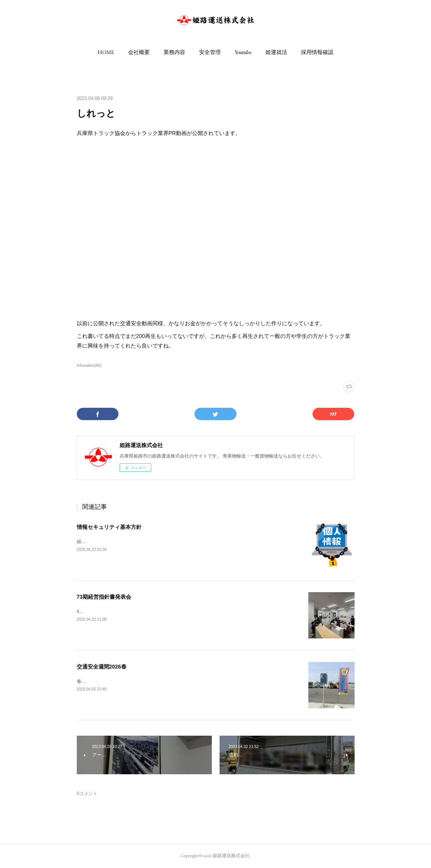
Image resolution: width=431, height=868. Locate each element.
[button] (106, 52)
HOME (106, 52)
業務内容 (174, 52)
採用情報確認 (317, 52)
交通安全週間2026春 (102, 667)
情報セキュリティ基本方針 (109, 527)
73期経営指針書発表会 (104, 597)
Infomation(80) (89, 366)
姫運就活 (276, 52)
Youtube (243, 52)
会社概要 (139, 52)
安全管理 (210, 52)
